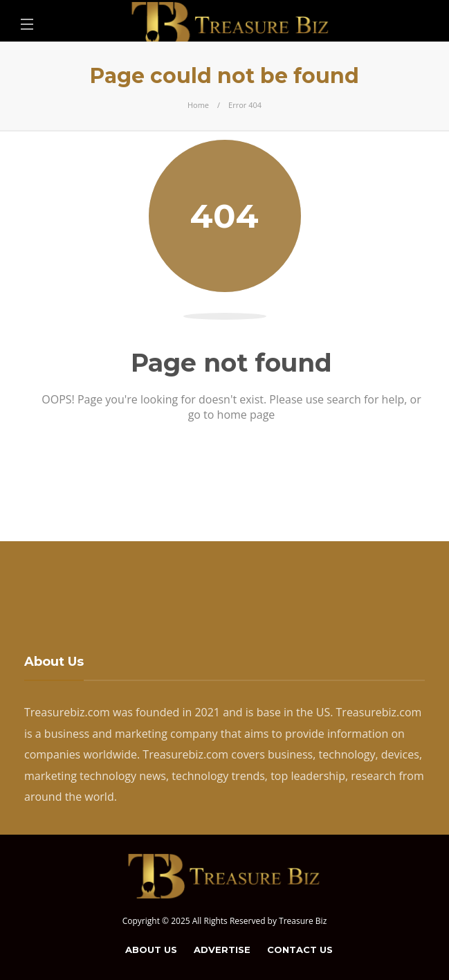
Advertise (222, 950)
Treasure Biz (303, 921)
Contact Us (300, 950)
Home (198, 105)
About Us (151, 950)
